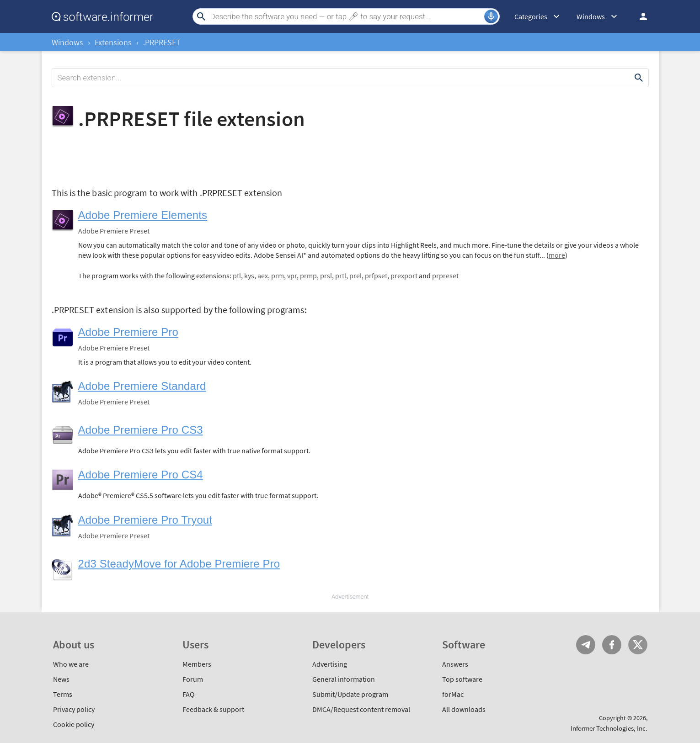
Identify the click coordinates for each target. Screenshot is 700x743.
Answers (455, 664)
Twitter (638, 645)
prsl (326, 276)
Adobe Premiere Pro (128, 332)
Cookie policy (74, 724)
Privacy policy (74, 709)
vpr (292, 276)
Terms (63, 694)
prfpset (376, 276)
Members (197, 664)
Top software (462, 679)
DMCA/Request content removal (361, 709)
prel (355, 276)
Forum (193, 679)
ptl (237, 276)
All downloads (464, 709)
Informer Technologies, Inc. (609, 728)
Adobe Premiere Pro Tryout (145, 520)
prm (278, 276)
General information (344, 679)
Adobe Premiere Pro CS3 (141, 430)
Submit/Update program (350, 694)
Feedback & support (213, 709)
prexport (404, 276)
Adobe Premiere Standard (142, 386)
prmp (308, 276)
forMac (453, 694)
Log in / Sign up (639, 16)
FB (612, 645)
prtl (341, 276)
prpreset (445, 276)
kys (249, 276)
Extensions (113, 42)
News (61, 679)
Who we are (71, 664)
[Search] (346, 16)
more (557, 255)
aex (263, 276)
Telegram (586, 645)
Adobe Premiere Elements (143, 215)
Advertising (330, 664)
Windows (67, 42)
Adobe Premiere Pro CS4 (141, 475)
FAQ (189, 694)
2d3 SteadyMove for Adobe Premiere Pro (179, 564)
